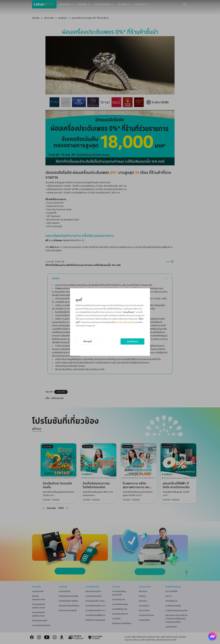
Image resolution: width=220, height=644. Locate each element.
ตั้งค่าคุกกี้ (88, 341)
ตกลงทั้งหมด (132, 341)
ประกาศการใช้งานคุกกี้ (124, 322)
